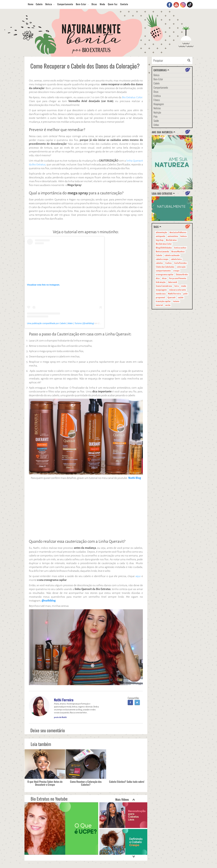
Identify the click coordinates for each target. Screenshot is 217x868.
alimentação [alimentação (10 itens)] (161, 232)
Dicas (94, 4)
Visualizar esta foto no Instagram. (43, 285)
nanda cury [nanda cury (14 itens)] (161, 294)
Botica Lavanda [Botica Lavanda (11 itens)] (162, 252)
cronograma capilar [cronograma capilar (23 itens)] (165, 275)
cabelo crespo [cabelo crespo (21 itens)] (162, 259)
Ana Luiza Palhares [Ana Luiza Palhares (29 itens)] (178, 232)
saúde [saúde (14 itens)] (181, 298)
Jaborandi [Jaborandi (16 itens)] (173, 282)
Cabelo (39, 4)
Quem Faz (113, 4)
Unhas (156, 125)
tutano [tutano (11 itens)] (176, 301)
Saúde (156, 121)
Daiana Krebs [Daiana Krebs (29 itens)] (182, 275)
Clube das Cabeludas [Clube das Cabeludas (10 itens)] (165, 267)
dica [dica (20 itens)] (158, 278)
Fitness (157, 100)
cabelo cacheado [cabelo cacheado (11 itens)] (172, 255)
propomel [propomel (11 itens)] (160, 298)
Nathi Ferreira (64, 700)
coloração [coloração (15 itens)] (181, 267)
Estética (157, 96)
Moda (102, 4)
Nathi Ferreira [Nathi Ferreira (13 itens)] (174, 294)
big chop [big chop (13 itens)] (160, 240)
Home (31, 4)
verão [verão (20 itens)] (168, 305)
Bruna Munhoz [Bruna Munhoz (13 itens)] (178, 252)
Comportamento (65, 4)
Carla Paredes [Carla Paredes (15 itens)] (180, 263)
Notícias (157, 108)
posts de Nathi (60, 717)
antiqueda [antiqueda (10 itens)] (160, 236)
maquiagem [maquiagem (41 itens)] (161, 290)
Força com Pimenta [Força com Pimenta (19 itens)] (178, 278)
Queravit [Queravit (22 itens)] (171, 298)
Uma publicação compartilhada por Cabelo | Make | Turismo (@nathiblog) (61, 323)
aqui (138, 576)
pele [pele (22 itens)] (185, 294)
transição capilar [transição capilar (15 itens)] (163, 301)
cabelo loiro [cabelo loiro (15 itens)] (176, 259)
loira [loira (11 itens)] (177, 286)
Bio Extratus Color (132, 97)
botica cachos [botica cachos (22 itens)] (180, 248)
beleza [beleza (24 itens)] (184, 236)
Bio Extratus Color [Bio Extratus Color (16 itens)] (164, 244)
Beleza (49, 4)
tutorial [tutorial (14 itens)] (159, 305)
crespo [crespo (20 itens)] (176, 271)
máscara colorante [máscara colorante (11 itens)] (178, 290)
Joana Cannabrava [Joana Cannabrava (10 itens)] (164, 286)
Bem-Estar (81, 4)
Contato (124, 4)
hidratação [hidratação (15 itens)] (161, 282)
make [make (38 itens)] (184, 286)
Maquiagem (159, 104)
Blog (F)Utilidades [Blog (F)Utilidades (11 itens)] (164, 248)
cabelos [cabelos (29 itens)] (159, 263)
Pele (155, 116)
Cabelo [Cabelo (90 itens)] (159, 255)
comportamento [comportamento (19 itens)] (163, 271)
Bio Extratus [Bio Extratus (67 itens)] (171, 240)
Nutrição (157, 112)
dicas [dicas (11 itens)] (164, 278)
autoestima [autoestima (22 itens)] (173, 236)
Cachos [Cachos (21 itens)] (168, 263)
